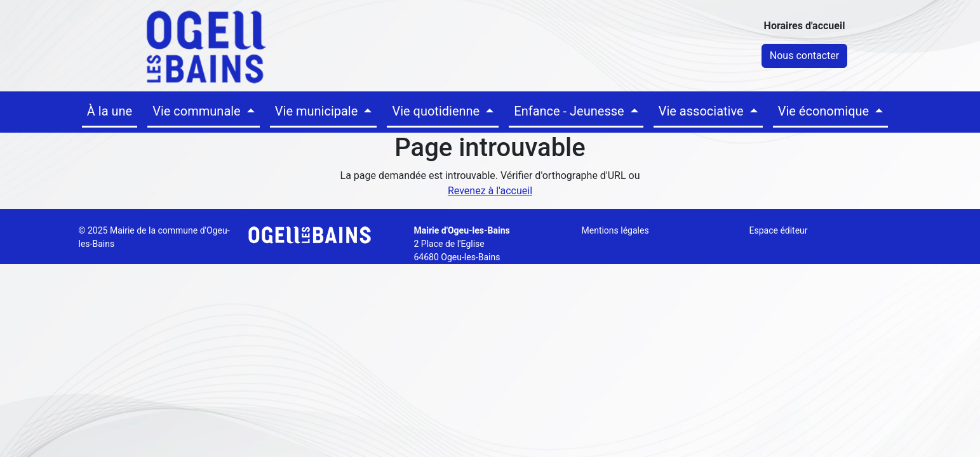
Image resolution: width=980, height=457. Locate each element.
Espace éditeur (779, 230)
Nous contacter (804, 56)
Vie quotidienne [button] (437, 111)
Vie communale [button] (198, 111)
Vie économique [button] (825, 111)
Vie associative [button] (703, 111)
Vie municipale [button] (318, 111)
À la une (110, 111)
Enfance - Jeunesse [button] (570, 111)
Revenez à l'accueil (490, 191)
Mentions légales (615, 230)
